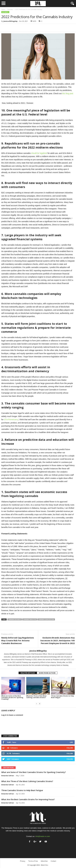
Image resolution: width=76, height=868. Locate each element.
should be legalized (39, 153)
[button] (72, 4)
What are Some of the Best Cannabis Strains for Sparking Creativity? (12, 697)
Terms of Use (33, 861)
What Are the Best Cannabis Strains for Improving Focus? (28, 799)
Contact (53, 861)
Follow (70, 748)
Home (3, 9)
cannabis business (15, 619)
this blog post (68, 93)
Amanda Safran (8, 776)
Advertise (44, 861)
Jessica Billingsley (10, 21)
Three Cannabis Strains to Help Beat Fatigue (62, 697)
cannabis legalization (46, 619)
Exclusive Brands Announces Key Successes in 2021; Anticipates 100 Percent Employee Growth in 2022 (57, 640)
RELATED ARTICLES (28, 673)
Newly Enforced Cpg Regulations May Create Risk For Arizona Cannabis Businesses (18, 640)
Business (10, 9)
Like (71, 742)
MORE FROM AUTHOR (47, 673)
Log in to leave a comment (12, 715)
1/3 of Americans (11, 420)
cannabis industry (30, 619)
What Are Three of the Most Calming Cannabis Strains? (36, 697)
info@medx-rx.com (43, 836)
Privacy (23, 861)
